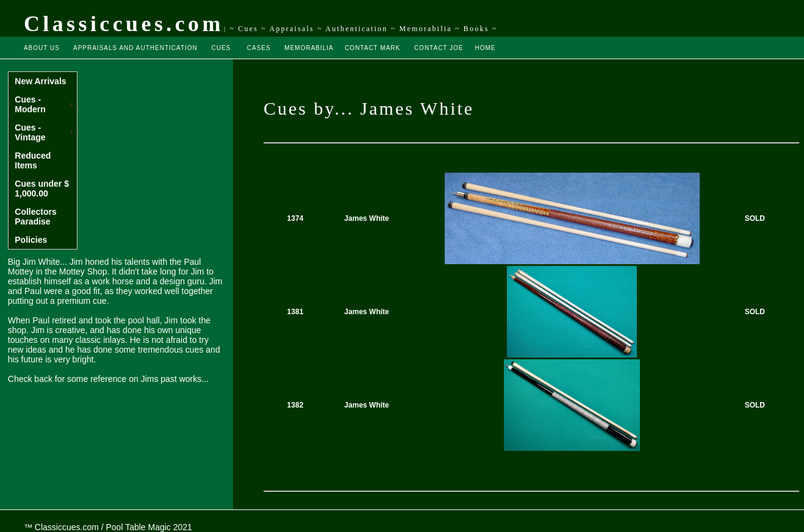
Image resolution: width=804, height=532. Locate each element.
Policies (31, 240)
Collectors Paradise (35, 217)
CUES (221, 48)
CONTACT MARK (372, 48)
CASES (259, 48)
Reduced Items (33, 160)
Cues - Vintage (30, 132)
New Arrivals (40, 81)
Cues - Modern (30, 104)
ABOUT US (42, 48)
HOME (485, 48)
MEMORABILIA (309, 48)
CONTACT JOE (439, 48)
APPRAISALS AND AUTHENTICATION (135, 48)
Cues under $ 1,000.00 (42, 189)
